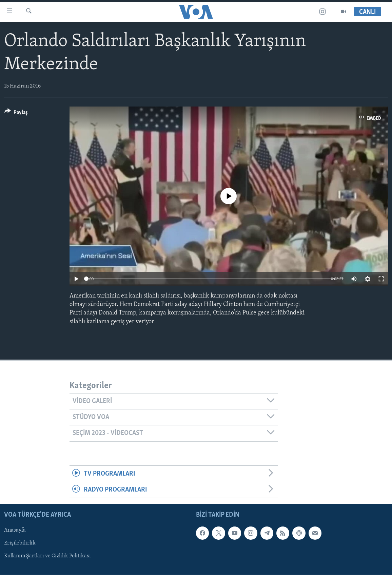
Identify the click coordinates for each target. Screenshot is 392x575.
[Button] (16, 113)
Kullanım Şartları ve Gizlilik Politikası (47, 556)
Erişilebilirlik (20, 543)
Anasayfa (15, 531)
